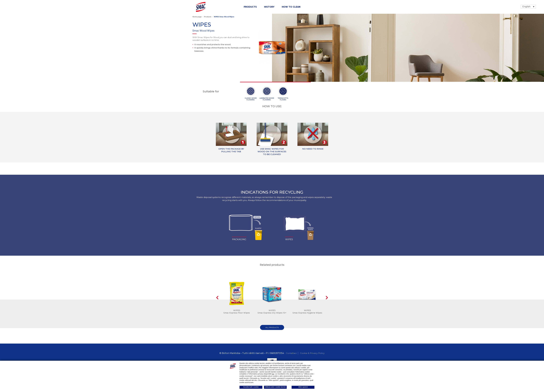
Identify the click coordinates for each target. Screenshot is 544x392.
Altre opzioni (303, 387)
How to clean (291, 7)
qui (273, 374)
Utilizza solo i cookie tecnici (275, 387)
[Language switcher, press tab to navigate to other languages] (528, 7)
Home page (197, 17)
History (269, 7)
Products (250, 7)
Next (327, 298)
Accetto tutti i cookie (251, 387)
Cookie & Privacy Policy (313, 353)
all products (272, 327)
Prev (217, 298)
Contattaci (291, 353)
